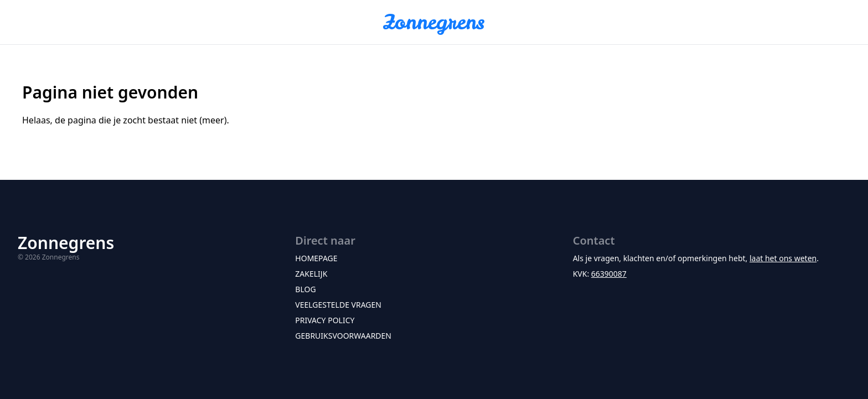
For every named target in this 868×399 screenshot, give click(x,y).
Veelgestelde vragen (338, 305)
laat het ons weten (783, 258)
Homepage (316, 258)
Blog (305, 289)
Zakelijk (311, 274)
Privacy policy (325, 320)
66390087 (609, 274)
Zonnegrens (434, 22)
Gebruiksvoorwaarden (343, 336)
